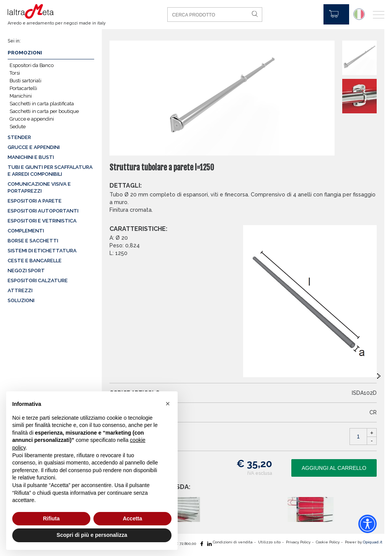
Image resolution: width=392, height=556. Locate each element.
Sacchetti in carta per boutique (44, 111)
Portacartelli (23, 88)
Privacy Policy (298, 542)
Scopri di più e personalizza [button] (92, 535)
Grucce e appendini (32, 119)
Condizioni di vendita (233, 542)
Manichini (21, 96)
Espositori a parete (35, 201)
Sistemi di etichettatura (42, 251)
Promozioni (25, 53)
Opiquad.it (373, 542)
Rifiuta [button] (51, 518)
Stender (19, 137)
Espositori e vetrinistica (42, 221)
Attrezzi (20, 290)
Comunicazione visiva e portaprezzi (39, 187)
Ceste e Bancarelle (35, 261)
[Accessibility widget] (367, 524)
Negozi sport (26, 271)
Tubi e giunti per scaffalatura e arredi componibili (50, 171)
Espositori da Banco (32, 65)
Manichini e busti (31, 157)
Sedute (18, 127)
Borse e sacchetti (33, 241)
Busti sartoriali (25, 81)
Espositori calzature (38, 280)
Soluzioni (21, 300)
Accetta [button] (133, 518)
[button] (168, 404)
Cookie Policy (328, 542)
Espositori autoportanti (43, 211)
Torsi (15, 73)
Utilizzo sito (269, 542)
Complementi (26, 231)
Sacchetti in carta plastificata (42, 104)
